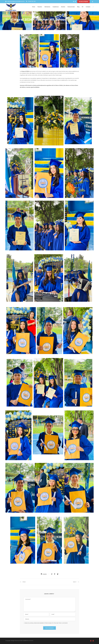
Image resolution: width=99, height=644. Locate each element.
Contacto (88, 7)
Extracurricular (71, 7)
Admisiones (47, 7)
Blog (78, 7)
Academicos (56, 7)
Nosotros (40, 7)
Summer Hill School (51, 23)
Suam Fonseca (17, 23)
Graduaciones (40, 23)
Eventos (63, 7)
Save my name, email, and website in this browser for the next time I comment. (46, 623)
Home (34, 7)
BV (83, 7)
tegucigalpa (60, 23)
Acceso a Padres (83, 2)
